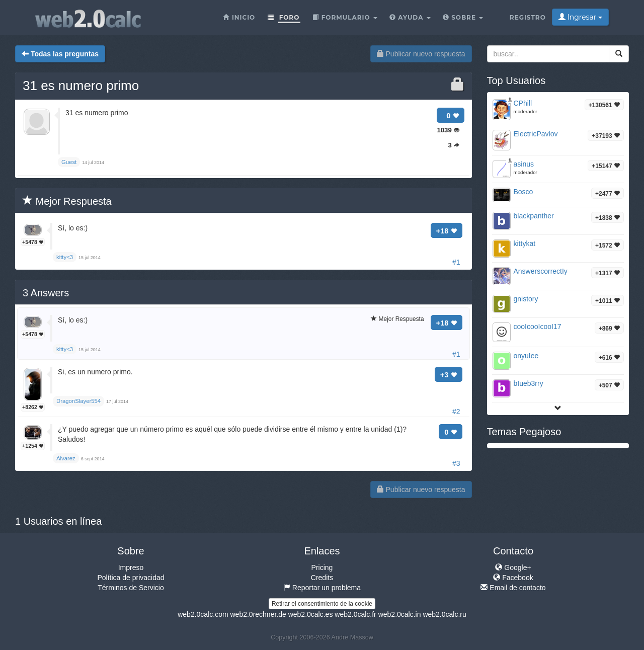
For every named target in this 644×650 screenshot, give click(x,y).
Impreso (131, 567)
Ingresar (580, 17)
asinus (524, 164)
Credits (322, 578)
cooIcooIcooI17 (538, 327)
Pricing (322, 567)
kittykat (525, 243)
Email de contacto (513, 588)
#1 (456, 262)
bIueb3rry (529, 383)
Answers (46, 293)
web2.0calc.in (400, 614)
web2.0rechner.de (258, 614)
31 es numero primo (81, 86)
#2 (456, 412)
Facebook (513, 578)
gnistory (526, 299)
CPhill (523, 103)
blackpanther (534, 216)
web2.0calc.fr (355, 614)
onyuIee (526, 356)
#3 (456, 463)
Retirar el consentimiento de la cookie (322, 604)
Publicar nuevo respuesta (421, 54)
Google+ (513, 567)
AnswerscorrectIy (541, 271)
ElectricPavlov (536, 134)
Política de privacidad (131, 578)
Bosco (524, 192)
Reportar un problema (322, 588)
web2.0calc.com (203, 614)
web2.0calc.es (311, 614)
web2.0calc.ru (444, 614)
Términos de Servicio (131, 588)
